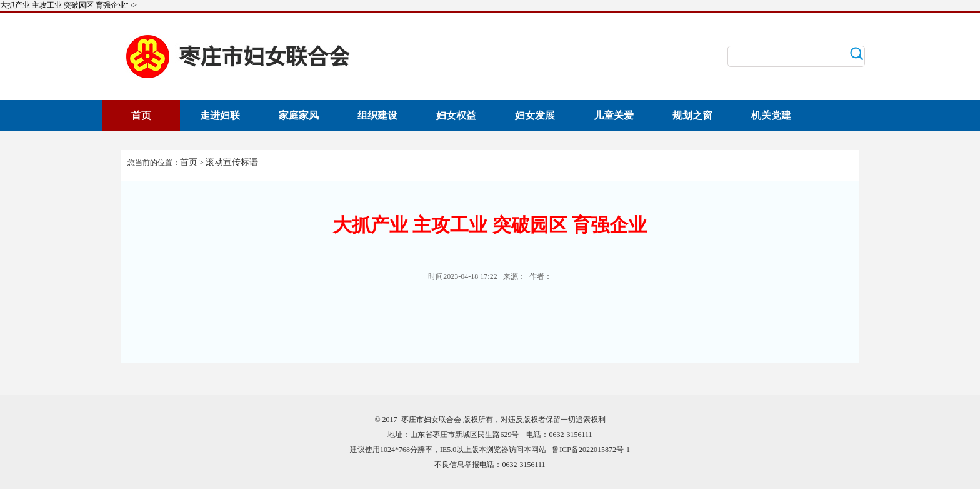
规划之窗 (692, 115)
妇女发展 (535, 115)
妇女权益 (456, 115)
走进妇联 (220, 115)
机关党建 (771, 115)
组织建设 (377, 115)
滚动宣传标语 (232, 162)
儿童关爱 (614, 115)
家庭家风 (299, 115)
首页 (141, 115)
